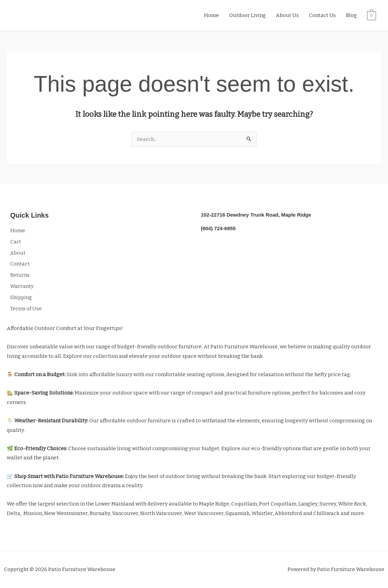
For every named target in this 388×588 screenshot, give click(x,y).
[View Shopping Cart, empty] (372, 15)
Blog (351, 15)
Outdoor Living (247, 15)
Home (211, 15)
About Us (287, 15)
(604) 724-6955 (218, 228)
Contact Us (322, 15)
